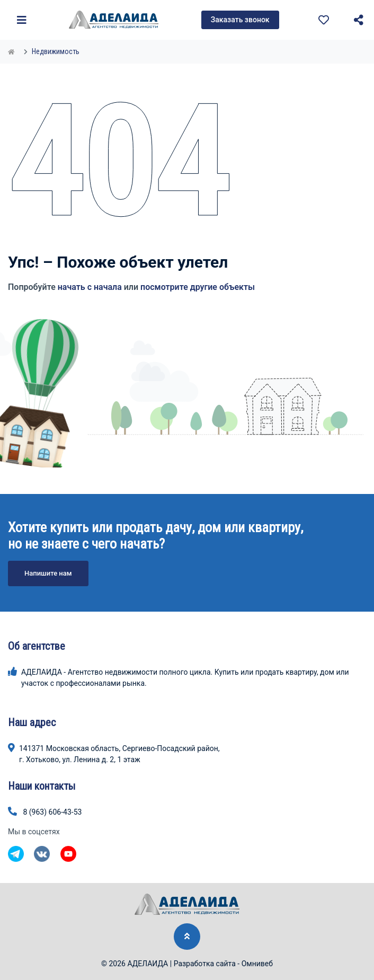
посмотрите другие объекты (198, 287)
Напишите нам (48, 573)
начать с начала (90, 287)
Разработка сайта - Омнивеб (223, 964)
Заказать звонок (240, 20)
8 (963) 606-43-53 (52, 812)
